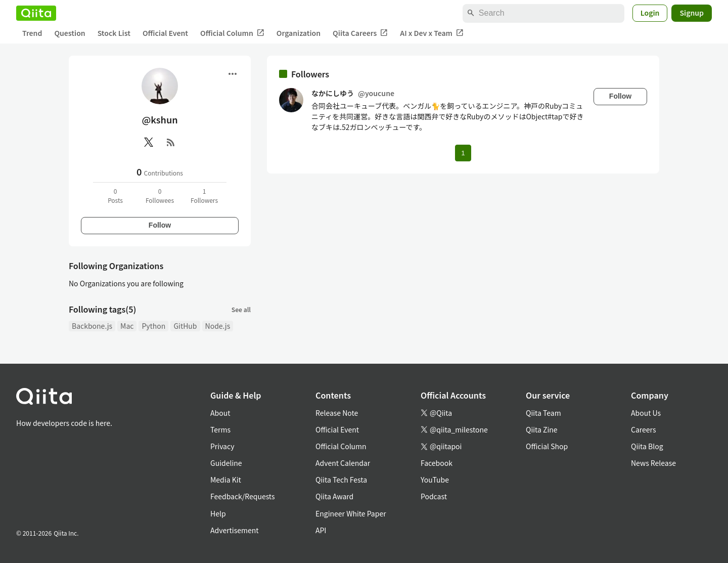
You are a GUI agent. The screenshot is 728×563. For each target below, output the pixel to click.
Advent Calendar (343, 463)
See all (241, 309)
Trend (32, 33)
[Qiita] (36, 13)
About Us (646, 413)
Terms (220, 429)
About (220, 413)
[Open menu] (233, 74)
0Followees (160, 196)
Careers (643, 429)
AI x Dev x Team (432, 33)
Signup (692, 13)
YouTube (435, 480)
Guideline (226, 463)
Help (218, 513)
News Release (653, 463)
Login (650, 13)
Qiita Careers (360, 33)
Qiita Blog (647, 446)
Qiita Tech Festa (341, 480)
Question (70, 33)
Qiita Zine (542, 429)
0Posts (115, 196)
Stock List (114, 33)
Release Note (337, 413)
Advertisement (235, 530)
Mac (127, 326)
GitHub (185, 326)
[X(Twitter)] (149, 142)
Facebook (437, 463)
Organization (299, 33)
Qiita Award (334, 496)
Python (153, 326)
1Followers (204, 196)
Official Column (232, 33)
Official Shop (547, 446)
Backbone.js (92, 326)
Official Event (165, 33)
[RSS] (171, 142)
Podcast (434, 496)
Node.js (218, 326)
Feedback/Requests (243, 496)
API (321, 530)
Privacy (222, 446)
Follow (160, 225)
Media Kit (226, 480)
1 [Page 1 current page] (463, 153)
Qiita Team (543, 413)
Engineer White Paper (351, 513)
